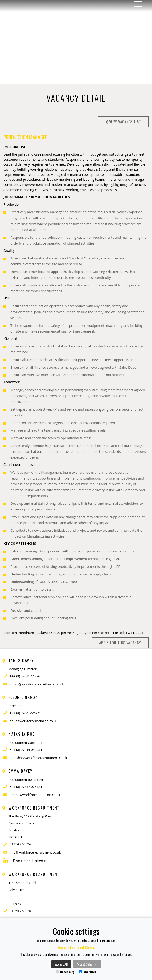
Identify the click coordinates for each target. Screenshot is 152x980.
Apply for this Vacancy (120, 643)
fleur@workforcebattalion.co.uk (34, 721)
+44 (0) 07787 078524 (26, 787)
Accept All (61, 964)
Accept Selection (87, 964)
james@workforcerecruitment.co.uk (37, 684)
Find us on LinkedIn (25, 861)
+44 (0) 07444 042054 (26, 750)
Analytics (88, 972)
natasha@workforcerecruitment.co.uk (38, 758)
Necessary (65, 972)
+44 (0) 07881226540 (26, 676)
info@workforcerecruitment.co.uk (35, 852)
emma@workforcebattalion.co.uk (35, 795)
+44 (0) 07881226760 (26, 713)
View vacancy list (123, 122)
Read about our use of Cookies (76, 947)
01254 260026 (20, 844)
